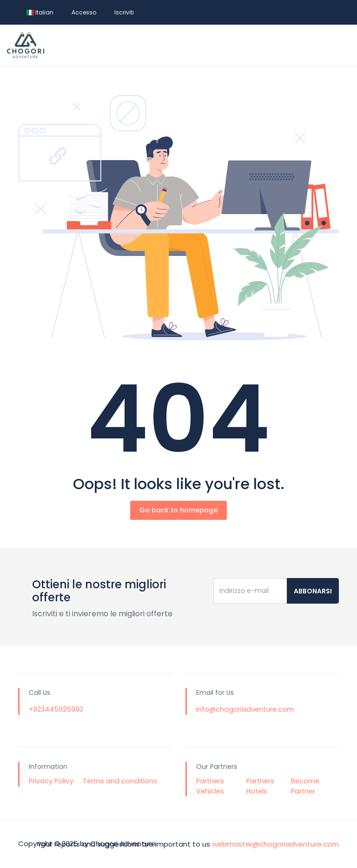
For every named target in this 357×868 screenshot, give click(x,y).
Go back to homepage (178, 510)
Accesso (84, 12)
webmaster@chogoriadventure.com (275, 844)
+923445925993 (56, 709)
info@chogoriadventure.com (245, 709)
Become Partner (305, 786)
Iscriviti (124, 12)
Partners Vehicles (210, 786)
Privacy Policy (51, 781)
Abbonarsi (313, 591)
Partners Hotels (260, 786)
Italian (40, 12)
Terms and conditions (120, 781)
